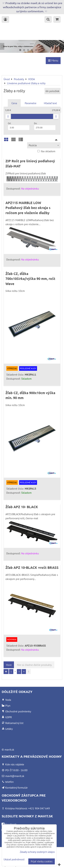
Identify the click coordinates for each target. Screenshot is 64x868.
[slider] (8, 116)
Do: (45, 126)
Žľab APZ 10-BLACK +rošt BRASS (32, 567)
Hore (9, 665)
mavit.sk (9, 750)
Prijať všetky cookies (42, 861)
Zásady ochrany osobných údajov (37, 852)
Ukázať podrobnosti (14, 860)
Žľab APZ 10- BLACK (22, 507)
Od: (19, 126)
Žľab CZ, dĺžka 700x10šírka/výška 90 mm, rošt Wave (30, 279)
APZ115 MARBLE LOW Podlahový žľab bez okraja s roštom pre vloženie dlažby (28, 208)
